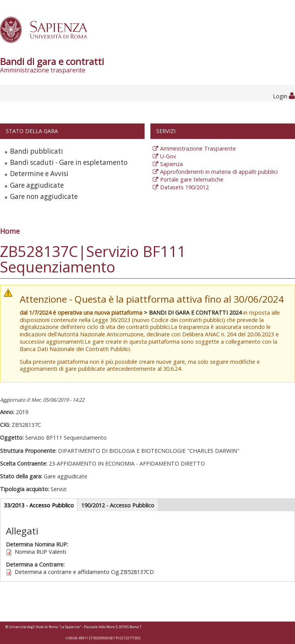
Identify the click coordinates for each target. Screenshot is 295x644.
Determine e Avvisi (39, 174)
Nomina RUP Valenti (40, 552)
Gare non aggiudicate (44, 196)
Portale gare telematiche (192, 179)
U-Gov (168, 156)
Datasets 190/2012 (184, 187)
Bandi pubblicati (37, 151)
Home (10, 231)
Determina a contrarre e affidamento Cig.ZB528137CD (84, 572)
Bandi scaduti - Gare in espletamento (69, 162)
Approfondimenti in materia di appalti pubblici (219, 172)
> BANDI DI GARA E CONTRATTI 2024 (193, 313)
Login (284, 96)
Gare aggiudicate (37, 185)
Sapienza (171, 164)
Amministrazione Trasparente (198, 148)
